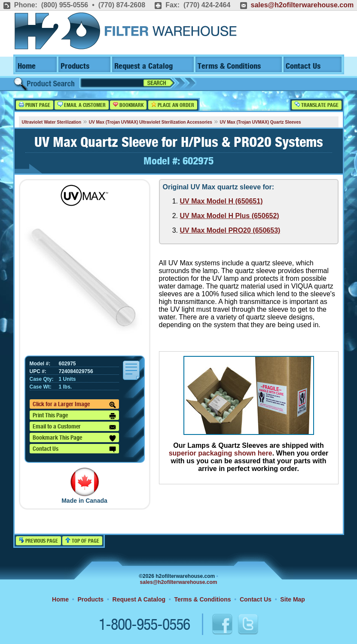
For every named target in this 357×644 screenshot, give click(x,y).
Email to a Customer (74, 427)
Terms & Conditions (229, 66)
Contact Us (303, 66)
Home (27, 66)
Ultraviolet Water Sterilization (52, 122)
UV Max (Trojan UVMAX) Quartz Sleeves (261, 122)
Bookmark (128, 105)
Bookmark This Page (74, 438)
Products (75, 66)
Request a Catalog (143, 66)
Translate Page (317, 105)
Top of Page (82, 541)
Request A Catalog (139, 599)
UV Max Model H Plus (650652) (230, 216)
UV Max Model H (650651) (221, 201)
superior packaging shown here (221, 453)
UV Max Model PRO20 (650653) (230, 230)
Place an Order (173, 105)
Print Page (35, 105)
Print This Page (74, 416)
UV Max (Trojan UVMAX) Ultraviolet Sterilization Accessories (151, 122)
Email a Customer (82, 105)
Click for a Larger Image (74, 405)
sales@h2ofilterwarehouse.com (302, 5)
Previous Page (38, 541)
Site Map (293, 599)
